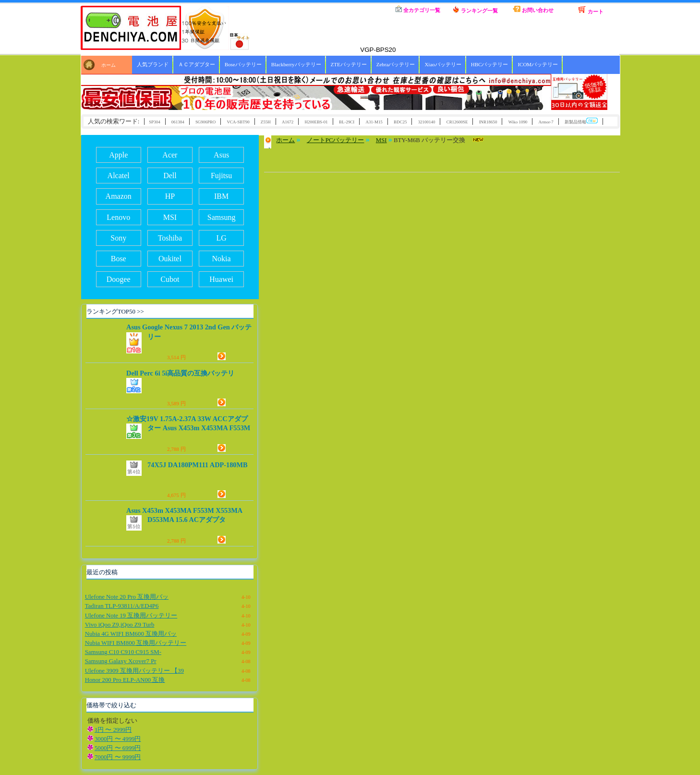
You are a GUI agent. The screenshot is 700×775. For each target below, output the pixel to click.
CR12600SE (457, 122)
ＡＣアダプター (197, 64)
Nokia (222, 259)
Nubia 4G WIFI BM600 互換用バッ (131, 634)
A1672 (288, 122)
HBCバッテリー (490, 64)
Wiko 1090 (518, 122)
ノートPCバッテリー (336, 140)
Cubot (170, 279)
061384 (178, 122)
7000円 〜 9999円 (118, 757)
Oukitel (170, 259)
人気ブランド (153, 64)
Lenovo (118, 217)
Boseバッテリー (243, 64)
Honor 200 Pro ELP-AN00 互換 (125, 680)
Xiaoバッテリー (443, 64)
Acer (170, 155)
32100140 (427, 122)
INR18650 (488, 122)
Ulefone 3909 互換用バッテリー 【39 (134, 671)
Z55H (266, 122)
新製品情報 (581, 121)
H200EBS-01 (316, 122)
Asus (221, 155)
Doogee (119, 279)
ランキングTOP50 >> (115, 311)
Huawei (221, 279)
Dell (170, 176)
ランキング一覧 (475, 10)
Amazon (119, 196)
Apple (118, 155)
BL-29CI (347, 122)
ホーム (360, 10)
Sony (118, 238)
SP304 (154, 122)
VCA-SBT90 (238, 122)
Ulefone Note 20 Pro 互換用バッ (127, 597)
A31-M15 (374, 122)
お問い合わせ (533, 9)
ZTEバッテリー (349, 64)
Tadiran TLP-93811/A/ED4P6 (122, 606)
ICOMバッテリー (538, 64)
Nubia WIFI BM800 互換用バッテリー (136, 643)
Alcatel (119, 176)
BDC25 (400, 122)
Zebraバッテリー (396, 64)
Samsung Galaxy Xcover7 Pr (121, 661)
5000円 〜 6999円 (118, 748)
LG (221, 238)
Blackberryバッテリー (296, 64)
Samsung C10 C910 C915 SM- (123, 652)
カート (591, 10)
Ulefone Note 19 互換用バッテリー (131, 616)
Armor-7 (546, 122)
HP (170, 196)
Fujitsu (221, 176)
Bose (119, 259)
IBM (221, 196)
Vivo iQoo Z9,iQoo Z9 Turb (120, 625)
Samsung (222, 217)
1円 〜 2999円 (113, 730)
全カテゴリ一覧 (418, 9)
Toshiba (170, 238)
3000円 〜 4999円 (118, 739)
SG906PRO (205, 122)
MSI (170, 217)
